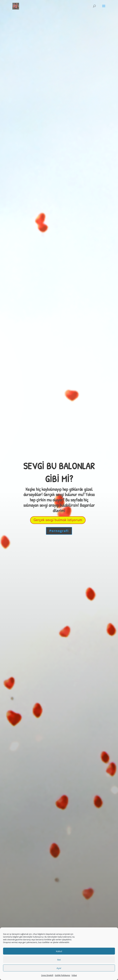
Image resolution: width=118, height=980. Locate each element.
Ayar (59, 968)
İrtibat (74, 975)
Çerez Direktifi (47, 975)
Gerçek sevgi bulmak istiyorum (58, 520)
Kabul (59, 951)
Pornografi (59, 531)
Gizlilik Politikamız (62, 975)
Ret (59, 960)
